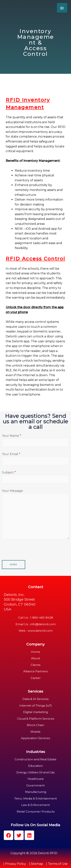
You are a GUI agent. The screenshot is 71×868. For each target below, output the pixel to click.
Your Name (35, 440)
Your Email (35, 459)
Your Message (35, 515)
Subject (35, 477)
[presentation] (31, 553)
